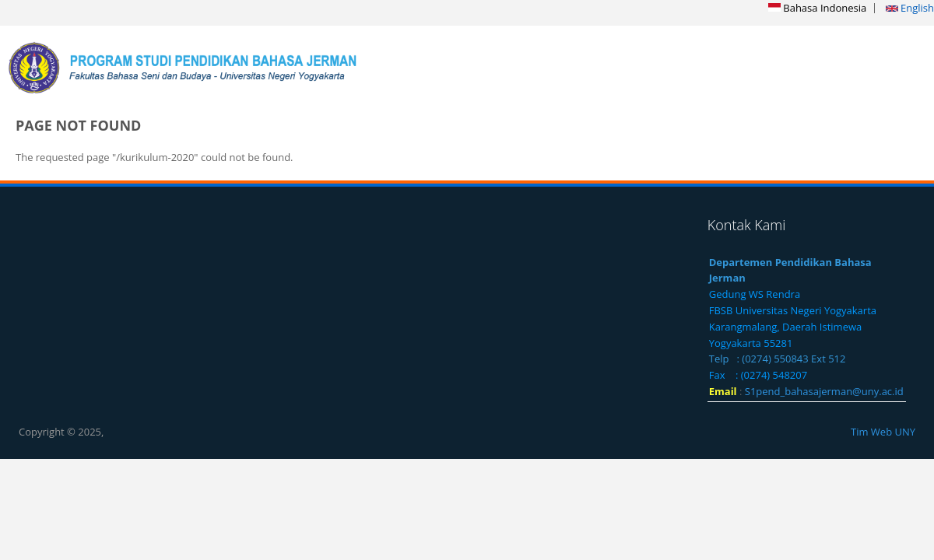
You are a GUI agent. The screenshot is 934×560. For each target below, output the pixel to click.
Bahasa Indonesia (817, 8)
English (910, 8)
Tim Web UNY (883, 432)
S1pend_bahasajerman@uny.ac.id (824, 391)
